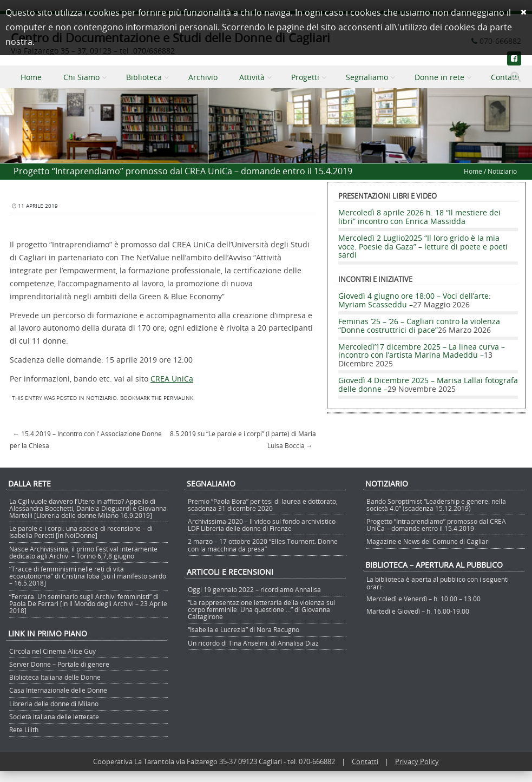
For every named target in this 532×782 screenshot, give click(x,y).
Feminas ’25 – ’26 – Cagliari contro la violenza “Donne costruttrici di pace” (419, 325)
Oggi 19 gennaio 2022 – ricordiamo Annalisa (254, 589)
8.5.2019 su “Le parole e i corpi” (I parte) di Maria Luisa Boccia (243, 439)
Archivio (203, 77)
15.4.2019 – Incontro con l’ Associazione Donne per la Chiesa (86, 439)
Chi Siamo (81, 77)
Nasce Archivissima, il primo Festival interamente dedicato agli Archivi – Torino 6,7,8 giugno (83, 552)
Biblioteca (144, 77)
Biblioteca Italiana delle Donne (55, 677)
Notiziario (502, 171)
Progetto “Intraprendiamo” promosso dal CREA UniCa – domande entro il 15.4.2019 (436, 525)
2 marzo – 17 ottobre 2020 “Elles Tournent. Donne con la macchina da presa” (263, 545)
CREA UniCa (172, 379)
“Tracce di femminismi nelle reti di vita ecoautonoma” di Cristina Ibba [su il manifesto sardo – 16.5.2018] (88, 576)
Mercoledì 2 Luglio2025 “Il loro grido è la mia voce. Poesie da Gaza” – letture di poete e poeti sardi (423, 246)
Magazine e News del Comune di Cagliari (428, 541)
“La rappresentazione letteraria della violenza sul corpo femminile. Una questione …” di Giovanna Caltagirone (261, 609)
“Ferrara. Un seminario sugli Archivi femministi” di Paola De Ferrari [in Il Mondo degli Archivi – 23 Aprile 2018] (88, 603)
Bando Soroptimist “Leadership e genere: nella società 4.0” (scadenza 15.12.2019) (436, 505)
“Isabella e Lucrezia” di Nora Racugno (244, 629)
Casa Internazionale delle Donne (58, 690)
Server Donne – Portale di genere (59, 664)
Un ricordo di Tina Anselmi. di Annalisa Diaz (253, 643)
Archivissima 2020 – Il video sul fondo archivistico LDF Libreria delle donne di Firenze (262, 525)
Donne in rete (439, 77)
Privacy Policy (417, 761)
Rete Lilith (24, 730)
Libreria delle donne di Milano (54, 704)
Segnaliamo (367, 77)
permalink (178, 398)
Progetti (305, 77)
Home (31, 77)
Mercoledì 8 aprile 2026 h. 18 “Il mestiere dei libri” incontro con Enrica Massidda (419, 216)
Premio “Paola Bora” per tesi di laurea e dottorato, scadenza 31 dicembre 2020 (263, 505)
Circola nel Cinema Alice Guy (52, 651)
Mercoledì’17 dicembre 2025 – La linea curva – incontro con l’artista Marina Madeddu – (422, 351)
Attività (252, 77)
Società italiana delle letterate (54, 717)
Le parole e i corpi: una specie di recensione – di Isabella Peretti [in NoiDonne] (81, 532)
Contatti (365, 761)
